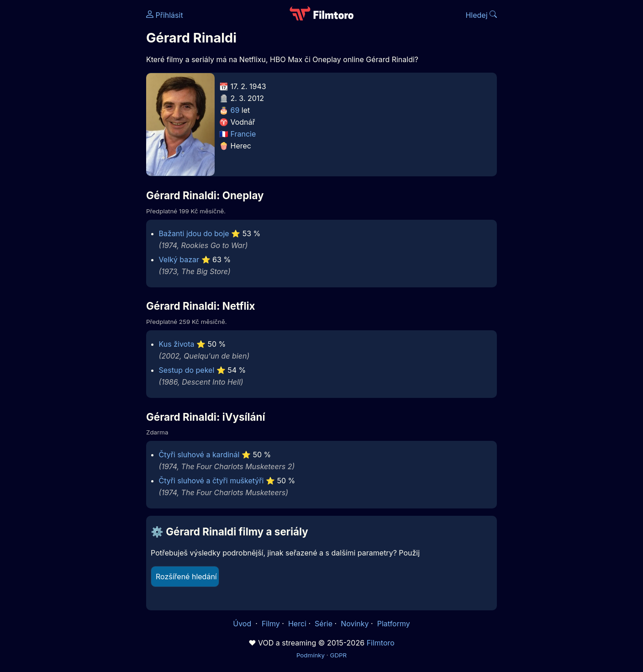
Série (324, 624)
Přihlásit (165, 15)
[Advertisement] (80, 141)
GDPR (338, 655)
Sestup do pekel (187, 370)
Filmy (271, 624)
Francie (243, 134)
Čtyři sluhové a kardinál (199, 455)
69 (235, 110)
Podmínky (311, 655)
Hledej (481, 15)
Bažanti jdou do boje (194, 233)
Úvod (243, 624)
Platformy (394, 624)
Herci (297, 624)
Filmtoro (381, 643)
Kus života (177, 344)
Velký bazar (179, 259)
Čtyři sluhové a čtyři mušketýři (211, 481)
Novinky (355, 624)
